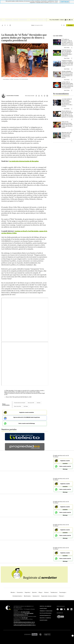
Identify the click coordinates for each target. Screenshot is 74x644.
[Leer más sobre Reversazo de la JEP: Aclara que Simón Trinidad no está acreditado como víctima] (68, 135)
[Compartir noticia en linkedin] (47, 96)
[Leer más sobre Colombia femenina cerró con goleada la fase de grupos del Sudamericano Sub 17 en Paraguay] (68, 53)
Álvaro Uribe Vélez (18, 406)
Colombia (39, 403)
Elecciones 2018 (31, 403)
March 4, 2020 (28, 397)
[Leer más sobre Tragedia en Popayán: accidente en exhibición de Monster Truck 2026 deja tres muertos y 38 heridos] (68, 64)
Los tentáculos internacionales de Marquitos (24, 161)
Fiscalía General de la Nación (20, 403)
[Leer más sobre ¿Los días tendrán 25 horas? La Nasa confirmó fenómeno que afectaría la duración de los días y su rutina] (68, 103)
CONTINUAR (65, 2)
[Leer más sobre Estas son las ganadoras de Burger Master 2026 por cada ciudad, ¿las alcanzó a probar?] (68, 125)
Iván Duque (26, 406)
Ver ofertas (56, 457)
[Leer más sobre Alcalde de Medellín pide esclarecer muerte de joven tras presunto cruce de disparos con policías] (68, 74)
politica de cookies (53, 2)
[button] (72, 48)
